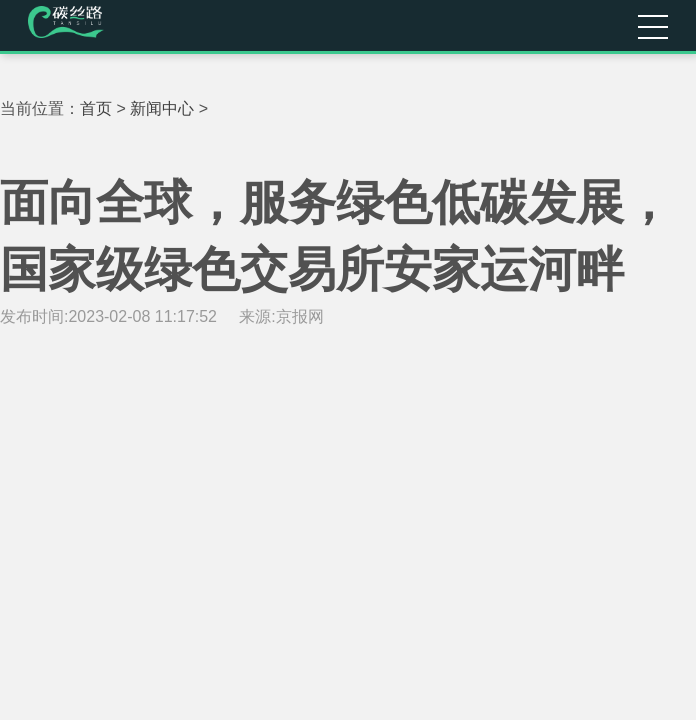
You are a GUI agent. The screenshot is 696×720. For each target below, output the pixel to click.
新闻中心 (162, 108)
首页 (96, 108)
